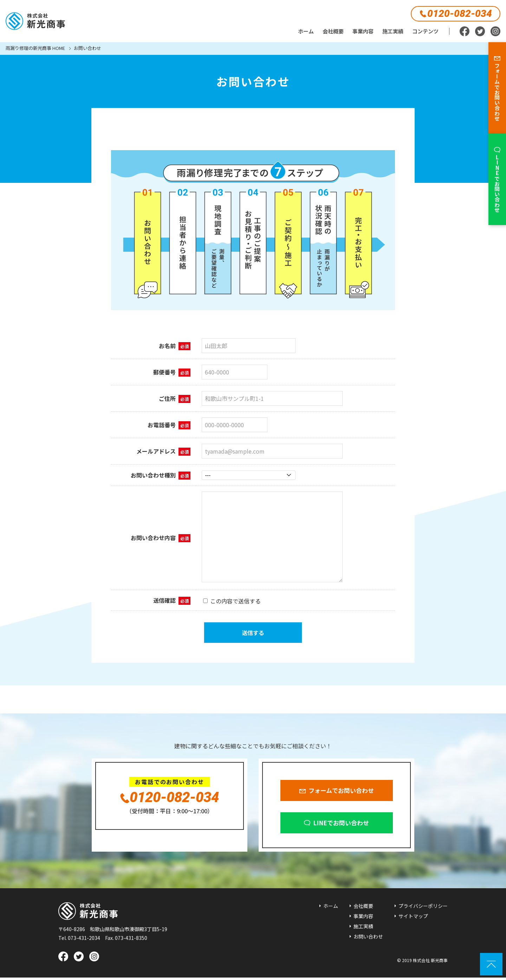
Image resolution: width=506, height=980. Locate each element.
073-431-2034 (84, 940)
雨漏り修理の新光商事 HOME (35, 49)
